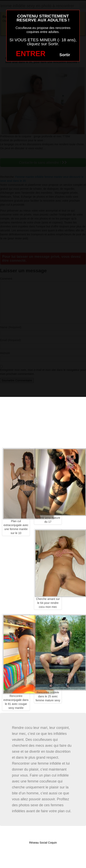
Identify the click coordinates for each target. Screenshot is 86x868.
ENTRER (31, 54)
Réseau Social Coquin (43, 843)
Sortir (65, 55)
